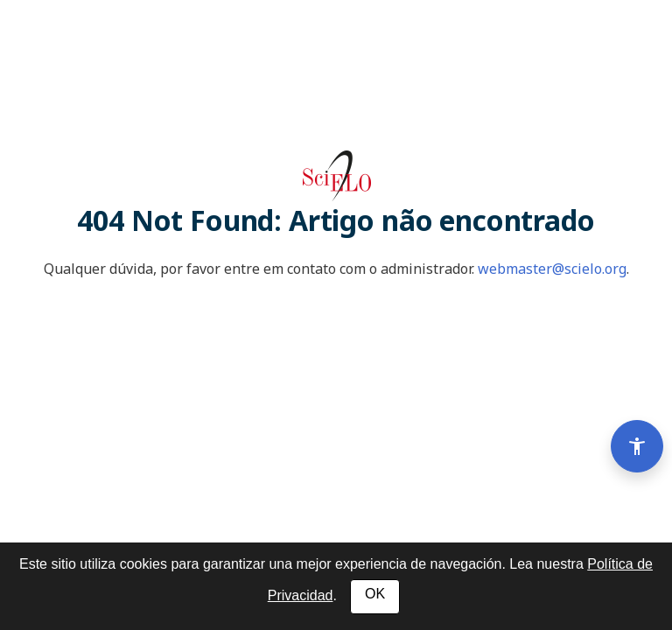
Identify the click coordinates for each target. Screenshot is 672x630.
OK (375, 594)
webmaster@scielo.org (552, 269)
